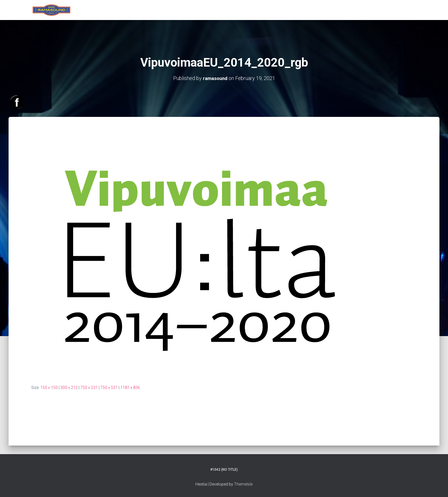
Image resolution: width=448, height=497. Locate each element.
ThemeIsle (243, 484)
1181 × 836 (130, 387)
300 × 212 (69, 387)
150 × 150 (49, 387)
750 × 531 (89, 387)
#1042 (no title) (224, 470)
